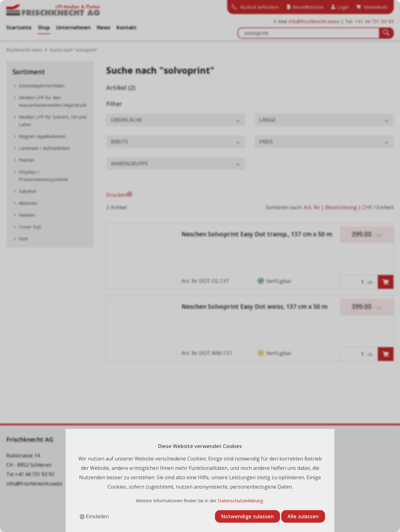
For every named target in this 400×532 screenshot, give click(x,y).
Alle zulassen (303, 516)
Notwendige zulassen (247, 516)
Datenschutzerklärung (240, 501)
